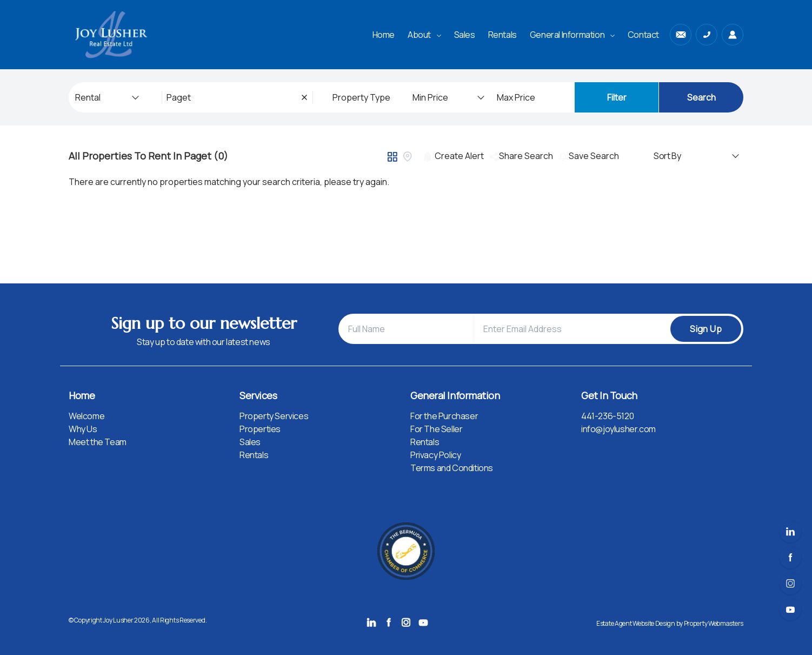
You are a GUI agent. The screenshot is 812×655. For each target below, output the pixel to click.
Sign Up (706, 329)
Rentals (502, 35)
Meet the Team (98, 442)
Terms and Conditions (452, 468)
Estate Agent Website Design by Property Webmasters (670, 623)
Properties (260, 429)
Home (384, 35)
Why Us (83, 429)
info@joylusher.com (618, 429)
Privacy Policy (435, 455)
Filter (617, 97)
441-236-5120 (607, 416)
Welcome (86, 416)
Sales (465, 35)
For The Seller (436, 429)
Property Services (274, 416)
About (424, 35)
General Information (572, 35)
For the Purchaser (444, 416)
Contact (643, 35)
